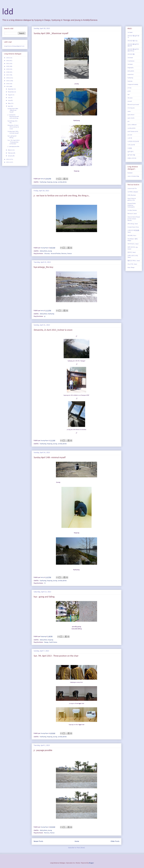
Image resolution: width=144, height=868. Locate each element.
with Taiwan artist (133, 132)
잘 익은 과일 (131, 155)
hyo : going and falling (44, 597)
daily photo (43, 251)
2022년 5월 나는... (133, 41)
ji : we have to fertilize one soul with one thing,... (14, 117)
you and (130, 135)
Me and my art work (133, 105)
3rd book (130, 64)
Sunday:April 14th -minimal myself (50, 458)
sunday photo (62, 182)
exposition (131, 75)
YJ (45, 583)
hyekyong (43, 182)
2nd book (130, 58)
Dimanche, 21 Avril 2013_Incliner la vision (53, 330)
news (129, 111)
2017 (8, 75)
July (9, 98)
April (10, 106)
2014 (8, 84)
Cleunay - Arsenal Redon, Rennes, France (58, 254)
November (11, 92)
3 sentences (131, 61)
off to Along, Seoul (133, 224)
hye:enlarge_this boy (43, 267)
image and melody (133, 85)
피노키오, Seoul (132, 264)
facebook (130, 173)
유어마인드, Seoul (133, 244)
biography (130, 68)
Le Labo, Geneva (132, 210)
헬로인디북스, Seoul (134, 261)
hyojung (50, 182)
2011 (8, 162)
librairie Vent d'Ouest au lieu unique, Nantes (134, 219)
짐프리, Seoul (132, 252)
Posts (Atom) (81, 848)
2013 (8, 87)
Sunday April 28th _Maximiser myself (51, 34)
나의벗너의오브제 (133, 142)
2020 (8, 66)
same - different (132, 125)
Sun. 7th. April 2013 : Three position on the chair (56, 656)
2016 (8, 78)
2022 (8, 61)
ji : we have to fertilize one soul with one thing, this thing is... (62, 196)
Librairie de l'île (132, 189)
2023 (8, 58)
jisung (55, 182)
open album (131, 115)
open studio (131, 118)
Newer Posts (38, 841)
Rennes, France (49, 833)
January (10, 156)
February (11, 153)
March (10, 150)
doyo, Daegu (131, 268)
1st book (130, 32)
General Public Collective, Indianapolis (132, 205)
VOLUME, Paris (132, 236)
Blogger (91, 863)
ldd (8, 12)
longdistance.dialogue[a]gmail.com (14, 46)
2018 (8, 72)
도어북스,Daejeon (133, 192)
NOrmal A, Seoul (132, 214)
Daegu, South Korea (51, 642)
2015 (8, 81)
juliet (129, 91)
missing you (131, 108)
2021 (8, 64)
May (9, 103)
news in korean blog (133, 176)
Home (77, 841)
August (10, 95)
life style (130, 98)
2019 (8, 69)
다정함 (130, 148)
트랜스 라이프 (132, 158)
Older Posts (115, 841)
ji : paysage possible (43, 750)
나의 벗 (130, 138)
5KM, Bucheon (132, 195)
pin (129, 121)
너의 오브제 (131, 145)
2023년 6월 (131, 54)
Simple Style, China (133, 227)
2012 (8, 159)
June (9, 101)
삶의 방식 (130, 152)
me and (130, 101)
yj (45, 316)
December (11, 89)
